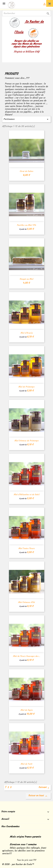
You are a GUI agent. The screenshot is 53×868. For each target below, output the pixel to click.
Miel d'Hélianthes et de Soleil (27, 494)
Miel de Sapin (27, 710)
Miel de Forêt (26, 764)
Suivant (44, 788)
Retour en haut (38, 796)
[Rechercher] (26, 13)
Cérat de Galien (26, 171)
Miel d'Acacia (27, 333)
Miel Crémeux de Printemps (27, 441)
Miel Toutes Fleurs (27, 548)
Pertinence (26, 119)
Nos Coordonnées (10, 826)
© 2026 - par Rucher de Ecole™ (18, 864)
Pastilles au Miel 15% (27, 225)
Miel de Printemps (26, 387)
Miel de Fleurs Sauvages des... (27, 656)
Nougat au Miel (26, 279)
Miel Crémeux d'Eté (26, 602)
